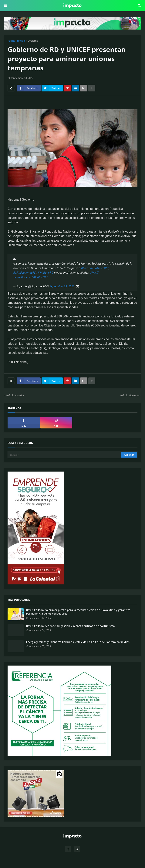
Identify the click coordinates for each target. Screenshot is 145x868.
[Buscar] (65, 455)
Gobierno (33, 41)
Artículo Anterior (15, 395)
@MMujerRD (46, 272)
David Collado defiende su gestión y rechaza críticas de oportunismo (70, 626)
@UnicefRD (102, 268)
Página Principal (16, 41)
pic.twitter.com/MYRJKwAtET (30, 277)
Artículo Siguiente (130, 395)
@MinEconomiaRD (24, 272)
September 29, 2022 (62, 286)
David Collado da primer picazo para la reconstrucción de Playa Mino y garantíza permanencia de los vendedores (78, 612)
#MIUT (94, 272)
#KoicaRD (87, 268)
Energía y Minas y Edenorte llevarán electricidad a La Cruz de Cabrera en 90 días (78, 642)
